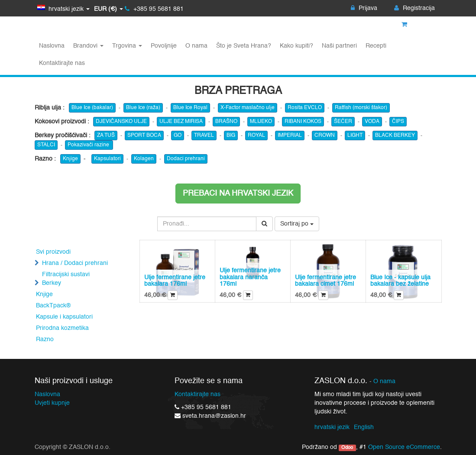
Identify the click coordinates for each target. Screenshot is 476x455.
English (364, 427)
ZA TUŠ (106, 136)
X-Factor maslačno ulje (248, 108)
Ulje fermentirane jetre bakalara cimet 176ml (325, 281)
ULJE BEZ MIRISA (181, 122)
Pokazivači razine (89, 145)
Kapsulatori (107, 159)
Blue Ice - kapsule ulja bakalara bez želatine (400, 281)
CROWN (325, 136)
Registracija (414, 8)
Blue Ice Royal (190, 108)
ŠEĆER (343, 122)
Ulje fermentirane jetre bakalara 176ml (175, 281)
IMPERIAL (290, 136)
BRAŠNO (226, 122)
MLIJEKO (261, 122)
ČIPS (398, 122)
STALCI (46, 145)
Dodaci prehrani (186, 159)
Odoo (347, 448)
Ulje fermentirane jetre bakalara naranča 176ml (250, 277)
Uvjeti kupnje (52, 403)
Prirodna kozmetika (62, 328)
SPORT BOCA (144, 136)
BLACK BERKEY (395, 136)
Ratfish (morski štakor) (361, 108)
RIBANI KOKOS (303, 122)
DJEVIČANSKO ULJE (121, 122)
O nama (384, 382)
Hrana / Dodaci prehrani (75, 263)
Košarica (418, 25)
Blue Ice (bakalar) (92, 108)
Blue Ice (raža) (143, 108)
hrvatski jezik (332, 427)
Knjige (70, 159)
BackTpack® (53, 306)
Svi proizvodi (53, 252)
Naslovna (47, 394)
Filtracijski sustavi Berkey (66, 279)
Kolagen (144, 159)
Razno (45, 339)
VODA (372, 122)
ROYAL (256, 136)
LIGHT (355, 136)
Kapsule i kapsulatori (64, 317)
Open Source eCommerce (404, 447)
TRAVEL (204, 136)
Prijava (364, 8)
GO (178, 136)
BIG (231, 136)
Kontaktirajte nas (198, 394)
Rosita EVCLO (305, 108)
